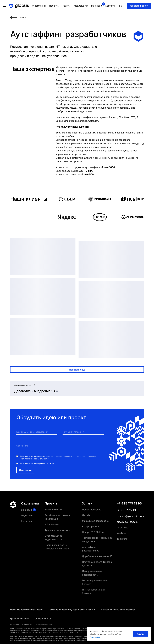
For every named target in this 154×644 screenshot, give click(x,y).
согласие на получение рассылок (40, 463)
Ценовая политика (20, 619)
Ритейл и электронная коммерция (57, 517)
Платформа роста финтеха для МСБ (97, 564)
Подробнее (95, 637)
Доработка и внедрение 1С (97, 556)
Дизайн (86, 515)
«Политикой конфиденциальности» (44, 640)
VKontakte (122, 528)
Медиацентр (28, 515)
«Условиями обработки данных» (78, 640)
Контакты (26, 521)
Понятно (141, 634)
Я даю (37, 463)
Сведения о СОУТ (44, 619)
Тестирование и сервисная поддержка (97, 540)
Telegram (122, 539)
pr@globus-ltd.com (127, 522)
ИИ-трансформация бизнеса (93, 591)
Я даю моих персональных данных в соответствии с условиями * (58, 457)
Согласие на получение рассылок (118, 610)
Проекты (52, 503)
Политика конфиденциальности (26, 610)
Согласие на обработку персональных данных (72, 610)
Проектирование (92, 510)
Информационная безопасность (92, 573)
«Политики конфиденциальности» (34, 459)
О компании (30, 503)
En (120, 6)
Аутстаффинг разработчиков (91, 549)
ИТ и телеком (53, 524)
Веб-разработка (91, 527)
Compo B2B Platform (94, 532)
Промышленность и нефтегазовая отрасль (57, 547)
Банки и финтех (53, 510)
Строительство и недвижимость (54, 538)
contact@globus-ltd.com (130, 516)
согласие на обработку (35, 456)
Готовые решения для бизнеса (94, 582)
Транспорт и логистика (58, 530)
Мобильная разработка (95, 521)
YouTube (121, 533)
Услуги (87, 503)
